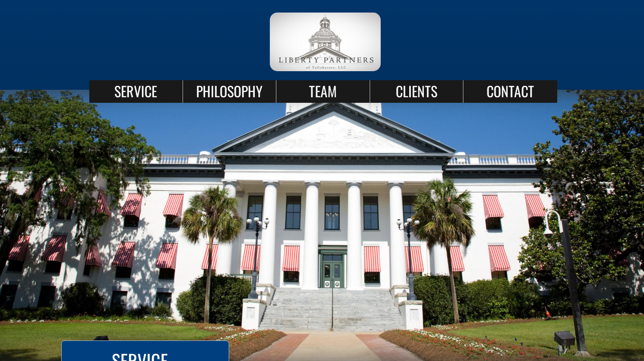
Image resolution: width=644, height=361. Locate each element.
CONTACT (510, 91)
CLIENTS (417, 91)
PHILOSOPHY (229, 91)
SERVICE (136, 91)
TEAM (323, 91)
